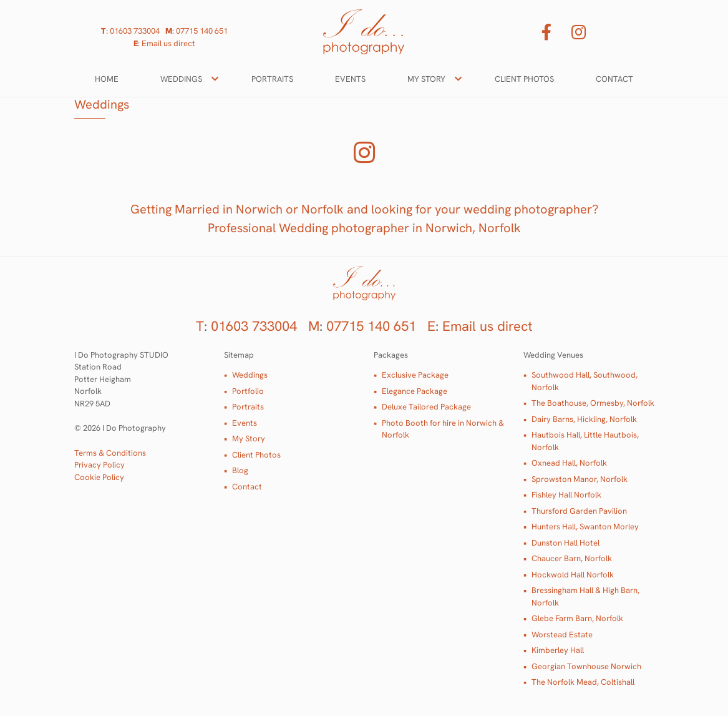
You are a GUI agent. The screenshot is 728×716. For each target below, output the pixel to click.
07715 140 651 (202, 31)
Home (107, 79)
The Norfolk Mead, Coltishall (583, 682)
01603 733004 (135, 31)
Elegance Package (415, 391)
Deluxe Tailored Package (426, 407)
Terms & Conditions (110, 453)
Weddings (250, 375)
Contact (614, 79)
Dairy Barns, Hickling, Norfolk (584, 419)
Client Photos (524, 79)
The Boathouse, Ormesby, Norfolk (593, 403)
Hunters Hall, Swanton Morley (585, 527)
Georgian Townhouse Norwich (586, 666)
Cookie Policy (99, 477)
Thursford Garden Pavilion (579, 511)
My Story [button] (426, 79)
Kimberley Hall (558, 650)
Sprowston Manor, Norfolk (580, 479)
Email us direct (168, 43)
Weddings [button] (181, 79)
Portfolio (248, 391)
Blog (240, 470)
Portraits (272, 79)
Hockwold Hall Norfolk (573, 575)
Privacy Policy (99, 465)
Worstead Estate (562, 635)
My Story (249, 439)
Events (350, 79)
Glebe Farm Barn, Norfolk (577, 618)
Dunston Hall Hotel (565, 543)
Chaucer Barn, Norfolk (572, 558)
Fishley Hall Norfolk (566, 495)
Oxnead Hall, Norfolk (569, 463)
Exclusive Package (415, 375)
